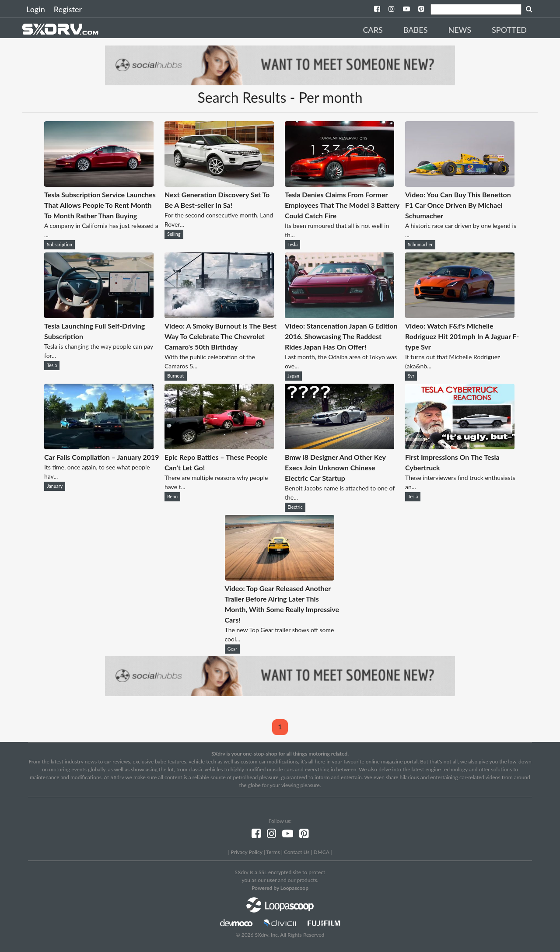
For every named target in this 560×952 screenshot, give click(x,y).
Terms (273, 852)
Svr (411, 376)
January (55, 486)
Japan (293, 376)
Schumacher (420, 245)
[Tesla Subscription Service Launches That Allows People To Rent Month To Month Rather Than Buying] (99, 184)
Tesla (292, 245)
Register (68, 9)
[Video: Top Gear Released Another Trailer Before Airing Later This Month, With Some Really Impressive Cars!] (280, 578)
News (460, 30)
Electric (295, 507)
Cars (373, 30)
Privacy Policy (246, 852)
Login (36, 9)
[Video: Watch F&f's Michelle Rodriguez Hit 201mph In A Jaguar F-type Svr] (460, 315)
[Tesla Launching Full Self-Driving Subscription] (99, 315)
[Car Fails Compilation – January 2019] (99, 446)
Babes (416, 30)
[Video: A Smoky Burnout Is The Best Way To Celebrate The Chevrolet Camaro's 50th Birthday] (219, 315)
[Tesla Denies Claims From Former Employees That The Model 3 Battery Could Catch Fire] (339, 184)
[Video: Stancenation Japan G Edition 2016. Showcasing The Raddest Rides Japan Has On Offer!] (339, 315)
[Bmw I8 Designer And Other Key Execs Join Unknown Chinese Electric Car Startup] (339, 446)
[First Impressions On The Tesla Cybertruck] (460, 446)
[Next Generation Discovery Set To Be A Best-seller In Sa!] (219, 184)
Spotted (509, 30)
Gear (232, 649)
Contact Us (297, 852)
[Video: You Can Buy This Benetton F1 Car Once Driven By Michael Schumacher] (460, 184)
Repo (172, 497)
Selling (174, 234)
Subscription (59, 245)
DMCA (322, 852)
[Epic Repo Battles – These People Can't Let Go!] (219, 446)
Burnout (175, 376)
